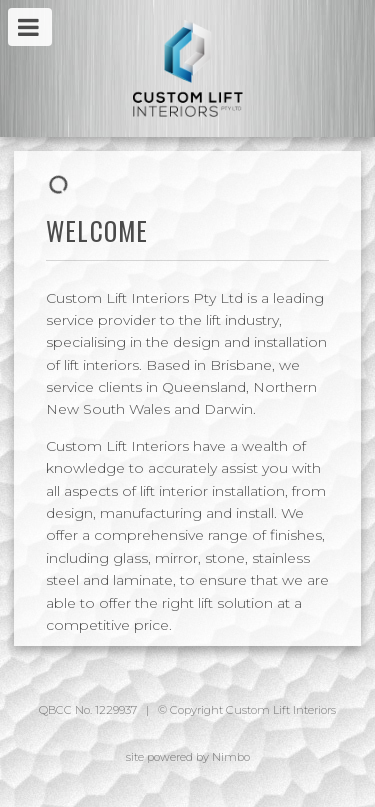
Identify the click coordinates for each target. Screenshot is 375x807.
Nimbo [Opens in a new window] (231, 757)
